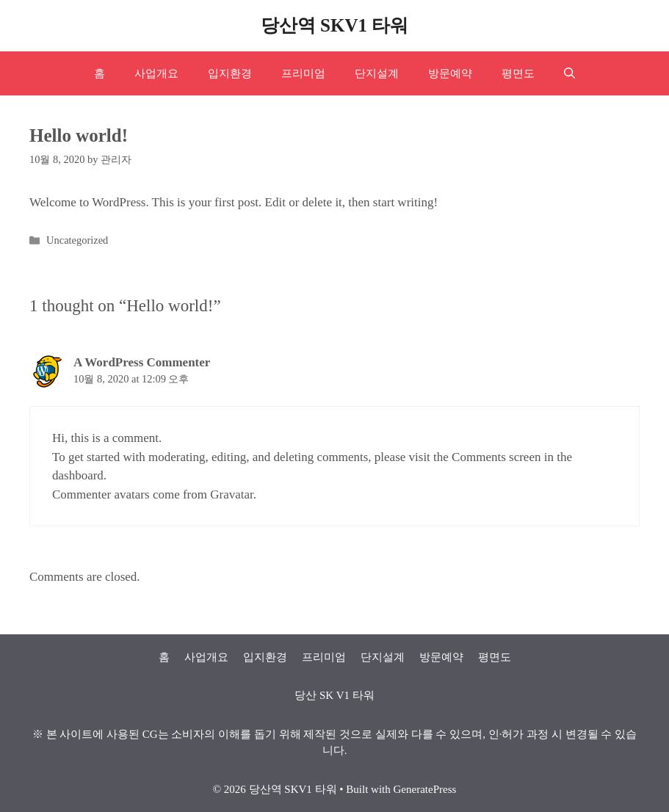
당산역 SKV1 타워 (334, 25)
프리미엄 (303, 73)
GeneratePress (425, 789)
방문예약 (450, 73)
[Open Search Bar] (569, 73)
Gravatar (232, 494)
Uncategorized (77, 240)
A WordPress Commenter (142, 362)
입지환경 (230, 73)
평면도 (518, 73)
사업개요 (156, 73)
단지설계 (377, 73)
